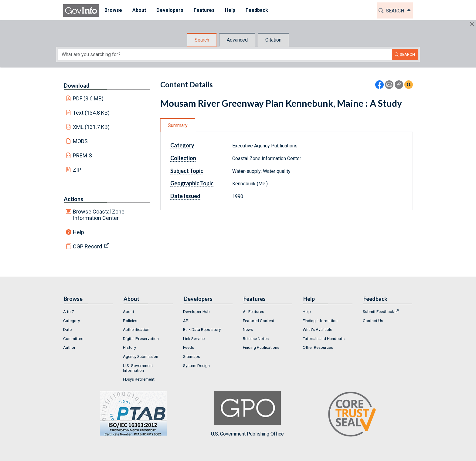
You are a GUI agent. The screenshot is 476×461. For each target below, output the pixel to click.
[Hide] (472, 24)
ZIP (77, 170)
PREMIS (82, 155)
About (129, 311)
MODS (80, 141)
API (186, 321)
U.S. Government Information (138, 368)
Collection (183, 158)
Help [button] (230, 10)
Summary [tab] (178, 125)
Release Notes (256, 338)
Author (69, 347)
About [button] (139, 10)
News (248, 329)
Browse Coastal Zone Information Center (99, 215)
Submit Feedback (378, 311)
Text (91, 113)
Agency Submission (141, 356)
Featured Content (259, 321)
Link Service (194, 338)
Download (77, 86)
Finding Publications (261, 347)
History (129, 347)
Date (67, 329)
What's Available (317, 329)
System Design (196, 365)
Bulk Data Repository (202, 329)
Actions (73, 199)
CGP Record (87, 246)
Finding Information (320, 321)
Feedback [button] (257, 10)
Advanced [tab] (237, 40)
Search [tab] (202, 40)
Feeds (189, 347)
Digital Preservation (141, 338)
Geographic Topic (192, 183)
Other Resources (318, 347)
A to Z (69, 311)
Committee (73, 338)
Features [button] (204, 10)
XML (91, 127)
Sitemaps (192, 356)
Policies (130, 321)
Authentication (136, 329)
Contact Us (373, 321)
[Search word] (225, 54)
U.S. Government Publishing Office (247, 414)
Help (78, 232)
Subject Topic (187, 171)
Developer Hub (196, 311)
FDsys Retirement (139, 379)
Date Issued (185, 196)
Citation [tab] (273, 40)
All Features (253, 311)
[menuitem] (113, 10)
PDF (88, 98)
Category (182, 145)
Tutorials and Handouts (324, 338)
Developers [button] (170, 10)
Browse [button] (113, 10)
